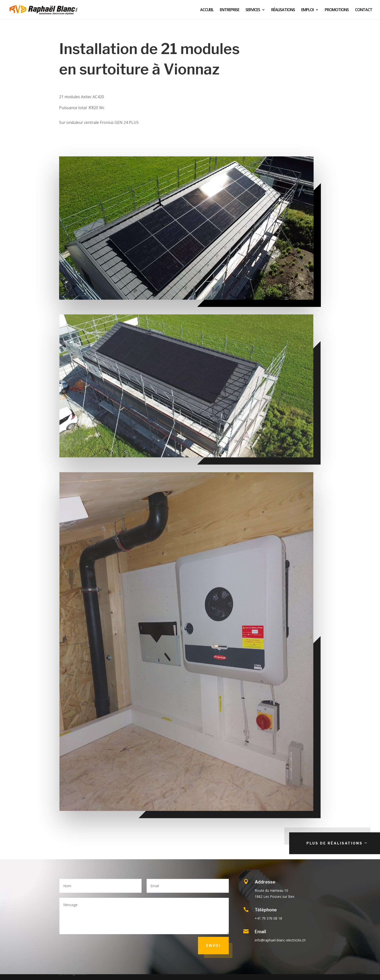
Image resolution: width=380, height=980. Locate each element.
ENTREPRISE (230, 10)
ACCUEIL (207, 10)
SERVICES (253, 10)
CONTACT (364, 10)
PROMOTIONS (337, 10)
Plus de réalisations (349, 843)
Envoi (213, 945)
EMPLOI (307, 10)
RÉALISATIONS (283, 10)
